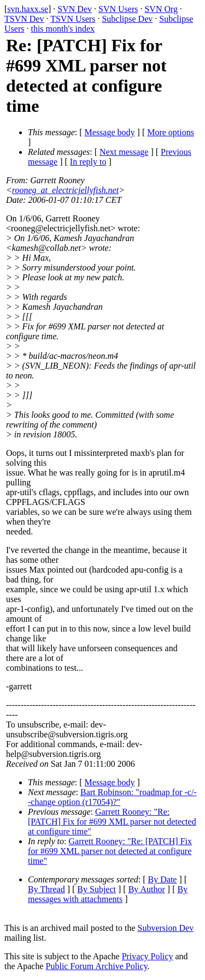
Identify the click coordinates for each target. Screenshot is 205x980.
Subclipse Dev (127, 19)
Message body (110, 132)
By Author (147, 889)
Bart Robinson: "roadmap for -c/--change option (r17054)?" (112, 797)
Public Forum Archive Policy (97, 966)
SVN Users (118, 9)
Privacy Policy (148, 956)
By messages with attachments (108, 894)
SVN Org (161, 9)
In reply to (88, 162)
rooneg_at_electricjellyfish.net (65, 190)
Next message (124, 152)
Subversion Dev (166, 928)
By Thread (46, 889)
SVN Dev (75, 9)
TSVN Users (73, 19)
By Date (163, 879)
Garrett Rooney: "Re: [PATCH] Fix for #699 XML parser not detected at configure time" (112, 822)
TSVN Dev (24, 19)
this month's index (63, 29)
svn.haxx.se (28, 9)
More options (171, 132)
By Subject (96, 889)
